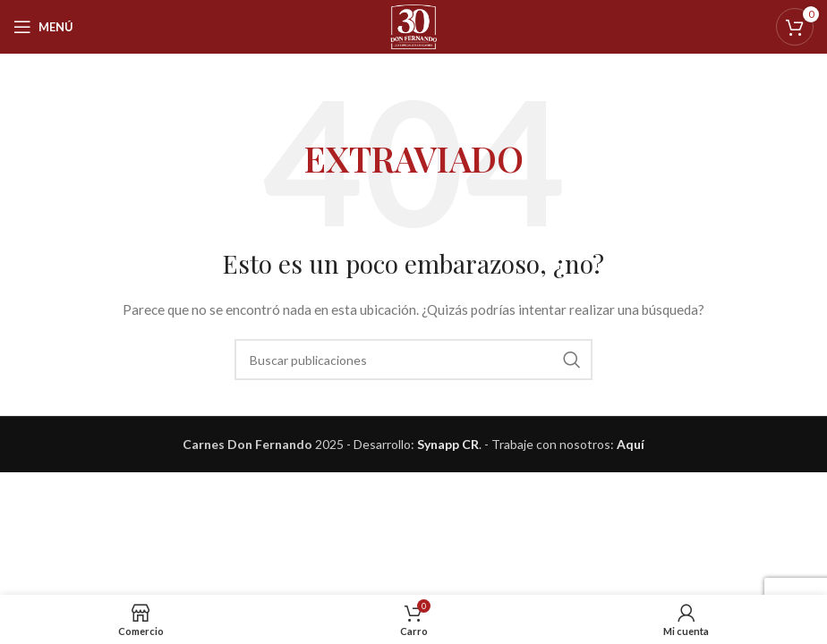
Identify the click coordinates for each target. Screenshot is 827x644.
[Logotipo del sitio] (414, 25)
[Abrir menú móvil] (43, 27)
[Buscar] (413, 360)
